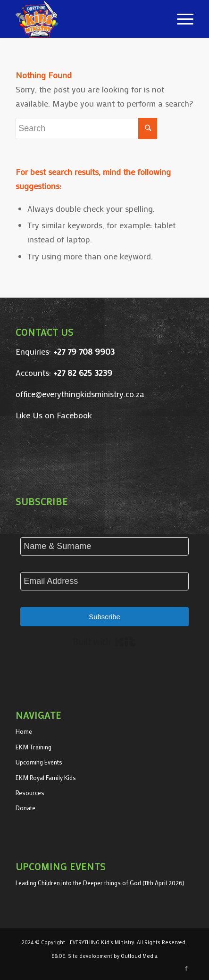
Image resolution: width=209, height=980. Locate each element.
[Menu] (180, 19)
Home (24, 731)
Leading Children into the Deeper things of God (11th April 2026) (100, 883)
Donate (25, 808)
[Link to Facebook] (186, 968)
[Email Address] (104, 581)
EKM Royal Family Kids (46, 777)
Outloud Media (139, 956)
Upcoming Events (39, 762)
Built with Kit (104, 642)
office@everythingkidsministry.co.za (80, 394)
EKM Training (33, 747)
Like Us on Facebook (54, 415)
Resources (30, 793)
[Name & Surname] (104, 546)
